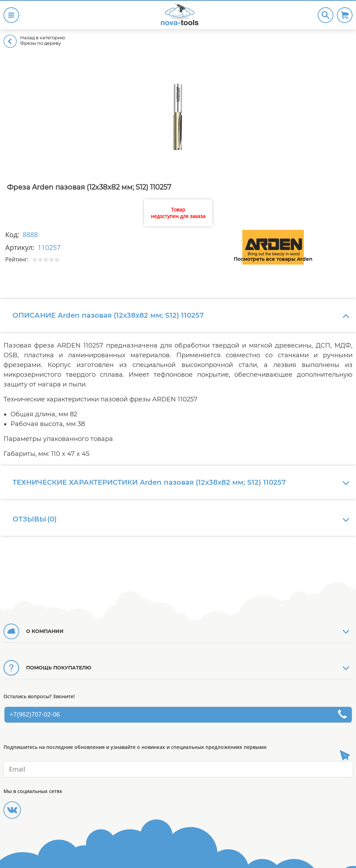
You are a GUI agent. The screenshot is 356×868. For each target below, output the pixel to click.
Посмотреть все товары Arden (273, 259)
